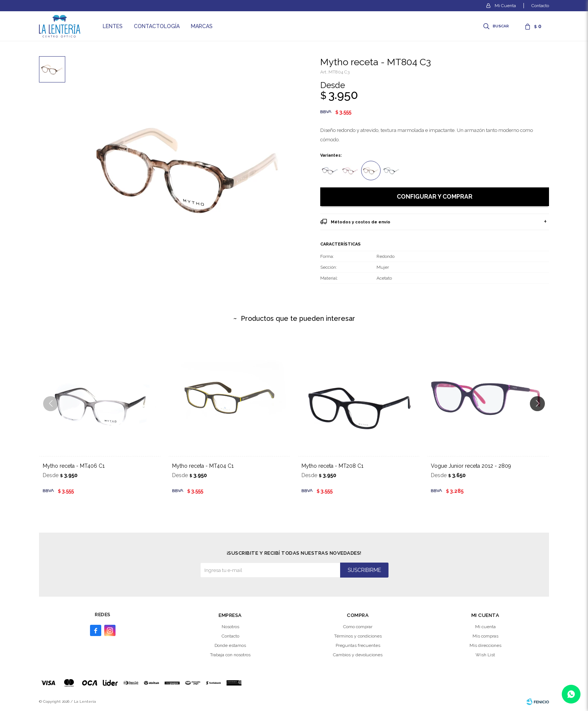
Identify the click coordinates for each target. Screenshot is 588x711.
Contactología (157, 26)
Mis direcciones (485, 645)
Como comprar (358, 627)
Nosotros (230, 627)
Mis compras (485, 636)
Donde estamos (230, 645)
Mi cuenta (485, 627)
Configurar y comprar (435, 197)
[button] (540, 419)
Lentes (113, 26)
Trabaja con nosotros (230, 655)
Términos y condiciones (358, 636)
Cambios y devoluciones (358, 655)
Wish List (485, 655)
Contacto (540, 6)
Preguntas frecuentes (358, 645)
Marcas (202, 26)
